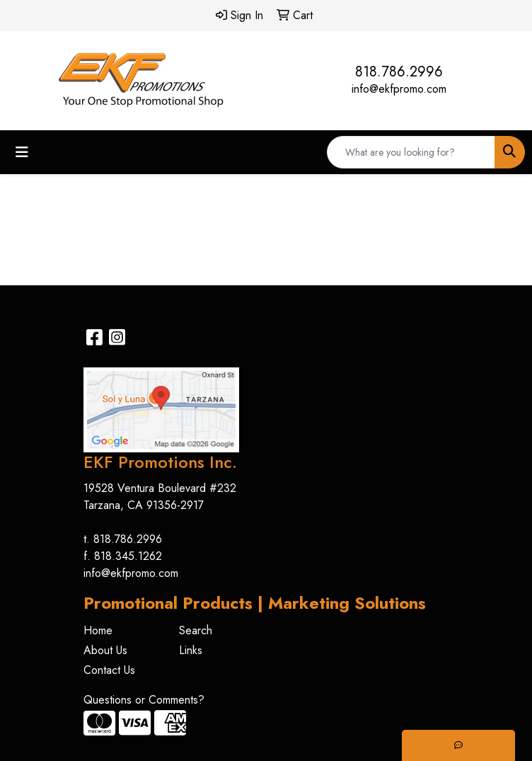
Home (98, 630)
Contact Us (109, 670)
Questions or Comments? (144, 700)
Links (191, 650)
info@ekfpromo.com (399, 89)
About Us (105, 650)
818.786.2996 (399, 72)
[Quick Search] (411, 152)
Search (196, 630)
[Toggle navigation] (22, 153)
